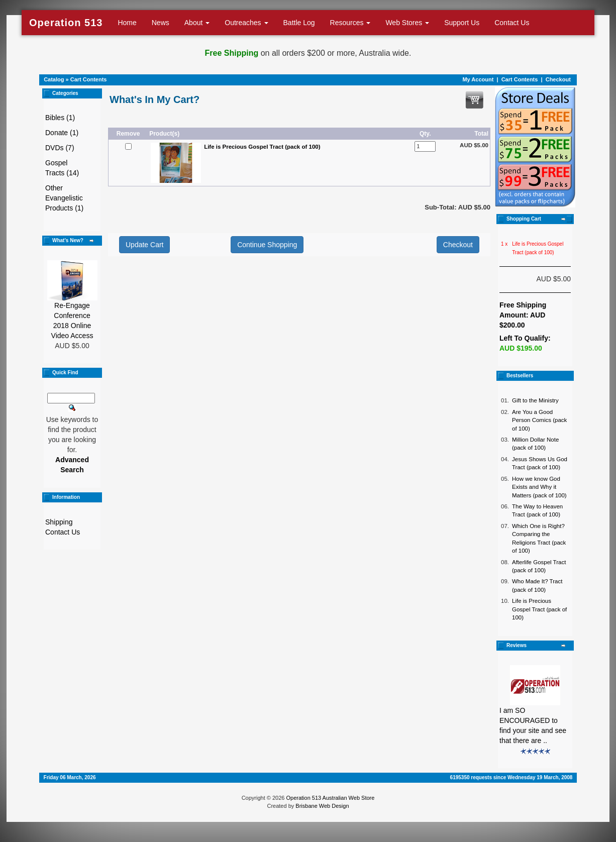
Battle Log (299, 23)
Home (127, 23)
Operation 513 (66, 23)
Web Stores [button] (407, 23)
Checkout (558, 79)
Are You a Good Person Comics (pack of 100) (539, 420)
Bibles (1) (60, 118)
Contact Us (512, 23)
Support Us (462, 23)
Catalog (54, 79)
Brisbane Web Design (322, 806)
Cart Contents (89, 79)
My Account (478, 79)
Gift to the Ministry (535, 400)
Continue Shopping (267, 245)
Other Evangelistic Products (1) (64, 198)
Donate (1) (62, 133)
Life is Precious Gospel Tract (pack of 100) (539, 609)
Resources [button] (350, 23)
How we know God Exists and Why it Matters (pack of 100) (539, 487)
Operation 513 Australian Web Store (330, 798)
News (161, 23)
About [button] (197, 23)
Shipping (59, 522)
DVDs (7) (60, 148)
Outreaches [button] (246, 23)
